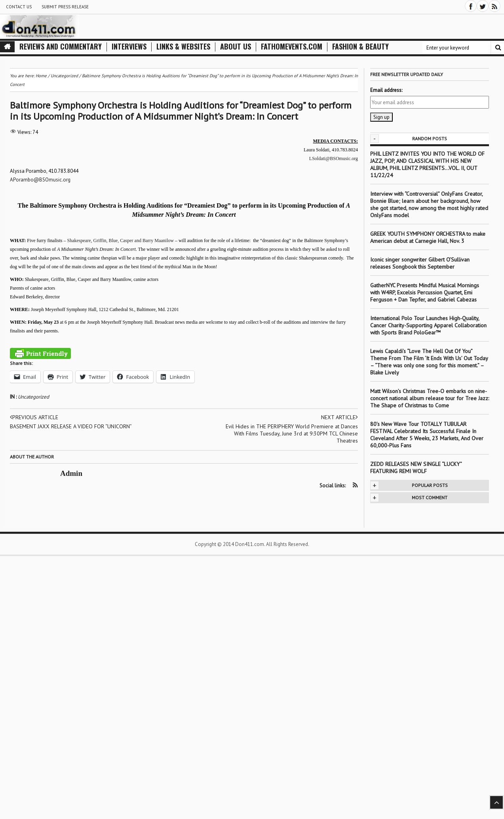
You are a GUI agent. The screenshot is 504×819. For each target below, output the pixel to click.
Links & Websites (183, 47)
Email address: (386, 90)
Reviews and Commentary (61, 47)
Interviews (129, 47)
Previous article (34, 417)
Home (41, 76)
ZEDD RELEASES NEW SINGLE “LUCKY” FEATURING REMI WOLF (416, 468)
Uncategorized (33, 397)
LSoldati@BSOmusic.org (334, 158)
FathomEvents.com (292, 47)
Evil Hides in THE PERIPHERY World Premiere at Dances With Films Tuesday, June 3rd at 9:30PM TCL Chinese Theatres (292, 433)
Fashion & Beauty (360, 47)
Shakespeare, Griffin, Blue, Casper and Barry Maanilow (121, 241)
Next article (339, 417)
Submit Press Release (65, 7)
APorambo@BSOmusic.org (40, 180)
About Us (236, 47)
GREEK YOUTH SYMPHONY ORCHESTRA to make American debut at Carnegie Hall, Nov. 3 (428, 237)
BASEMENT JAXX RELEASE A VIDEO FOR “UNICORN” (71, 426)
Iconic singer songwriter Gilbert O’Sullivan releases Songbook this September (420, 263)
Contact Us (19, 7)
